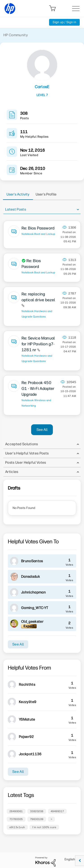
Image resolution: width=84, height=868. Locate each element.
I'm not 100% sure (44, 827)
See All (42, 430)
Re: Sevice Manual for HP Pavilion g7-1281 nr (38, 344)
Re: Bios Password (38, 228)
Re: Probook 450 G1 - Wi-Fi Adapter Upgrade (38, 389)
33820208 (37, 811)
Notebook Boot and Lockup (38, 234)
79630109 (37, 819)
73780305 (16, 819)
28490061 (16, 811)
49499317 (57, 811)
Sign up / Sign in (64, 22)
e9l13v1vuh (17, 827)
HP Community (16, 35)
